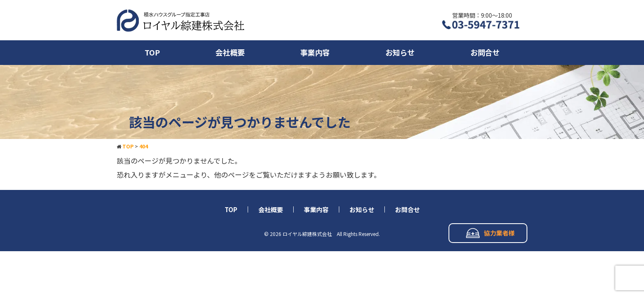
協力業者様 (490, 233)
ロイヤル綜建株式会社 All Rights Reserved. (331, 234)
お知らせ (400, 52)
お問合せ (485, 52)
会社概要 (230, 52)
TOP (152, 52)
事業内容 (315, 52)
